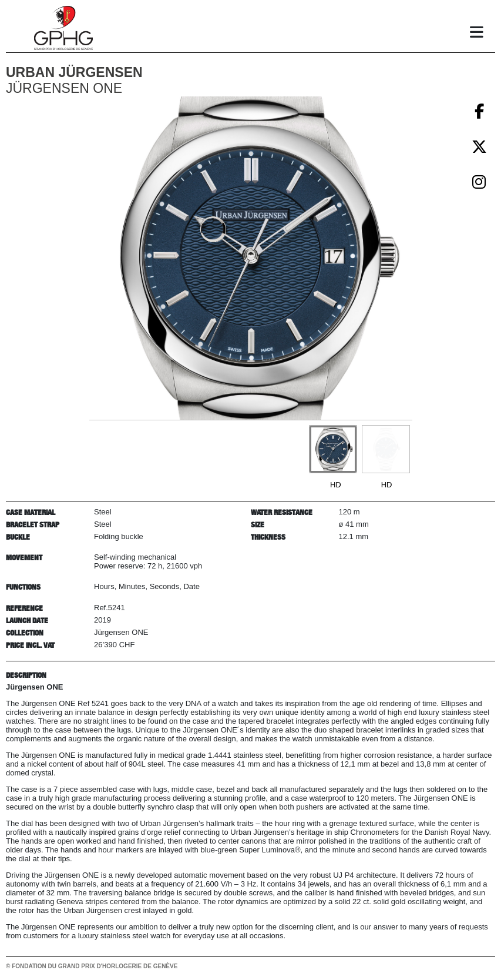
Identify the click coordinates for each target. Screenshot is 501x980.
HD (336, 485)
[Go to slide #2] (386, 449)
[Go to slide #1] (333, 449)
